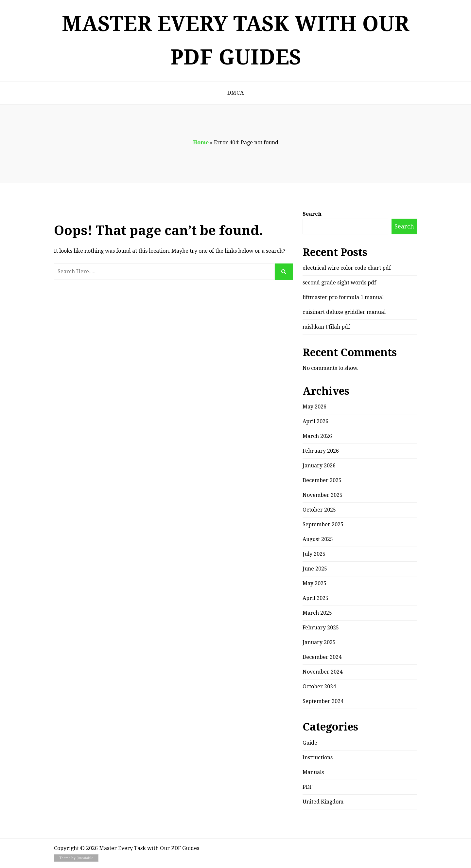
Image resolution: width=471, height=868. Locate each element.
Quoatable (85, 858)
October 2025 (319, 510)
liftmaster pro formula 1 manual (343, 297)
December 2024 (322, 657)
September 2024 (323, 701)
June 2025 (315, 569)
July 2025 (314, 554)
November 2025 (323, 495)
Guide (310, 743)
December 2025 (322, 480)
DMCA (236, 93)
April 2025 (315, 598)
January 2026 (319, 466)
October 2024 (319, 687)
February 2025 (321, 628)
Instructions (318, 758)
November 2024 (323, 672)
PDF (307, 787)
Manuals (313, 772)
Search (312, 214)
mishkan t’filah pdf (326, 327)
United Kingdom (323, 802)
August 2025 (318, 539)
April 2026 (315, 421)
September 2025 (323, 524)
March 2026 (317, 436)
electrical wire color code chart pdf (347, 268)
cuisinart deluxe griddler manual (344, 312)
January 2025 (319, 642)
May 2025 (314, 583)
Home (201, 143)
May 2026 (314, 407)
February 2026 (321, 451)
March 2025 (317, 613)
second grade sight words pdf (339, 283)
